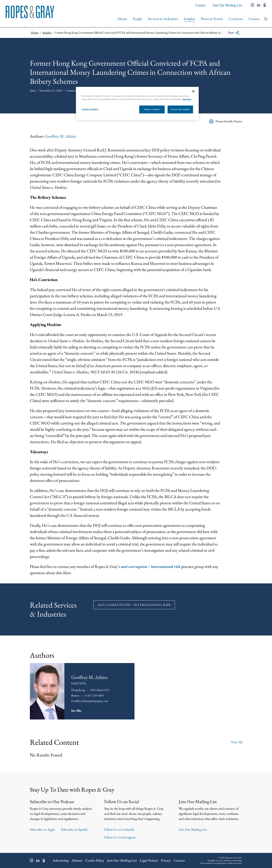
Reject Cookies (152, 109)
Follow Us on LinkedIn (119, 830)
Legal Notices (149, 861)
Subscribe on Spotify (74, 830)
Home (35, 33)
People (137, 19)
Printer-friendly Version (226, 121)
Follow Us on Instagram (120, 837)
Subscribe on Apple (42, 830)
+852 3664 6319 (99, 690)
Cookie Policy (95, 861)
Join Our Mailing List (227, 5)
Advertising (61, 861)
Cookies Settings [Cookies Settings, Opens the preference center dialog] (90, 109)
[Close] (193, 91)
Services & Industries (163, 19)
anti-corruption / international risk (151, 566)
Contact (200, 5)
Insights (189, 19)
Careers (254, 19)
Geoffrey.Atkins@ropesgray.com (90, 701)
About (122, 19)
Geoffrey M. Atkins (60, 136)
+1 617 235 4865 (94, 695)
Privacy (166, 861)
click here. (187, 99)
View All (237, 742)
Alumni (77, 861)
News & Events (212, 19)
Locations (236, 19)
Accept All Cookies (180, 109)
